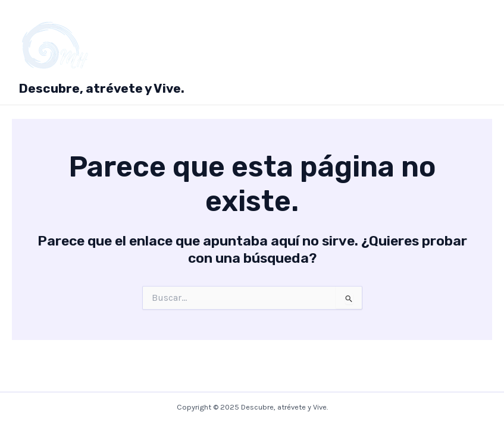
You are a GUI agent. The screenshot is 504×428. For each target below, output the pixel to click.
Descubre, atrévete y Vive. (102, 88)
